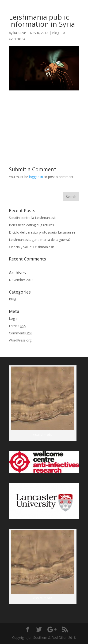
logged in (36, 177)
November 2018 (21, 280)
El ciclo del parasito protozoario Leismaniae (42, 232)
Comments (21, 333)
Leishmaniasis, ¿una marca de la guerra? (40, 240)
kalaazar (20, 33)
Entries (17, 326)
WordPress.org (20, 340)
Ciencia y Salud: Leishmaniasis (32, 247)
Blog (56, 33)
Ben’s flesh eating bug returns (31, 225)
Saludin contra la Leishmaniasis (33, 218)
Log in (14, 318)
